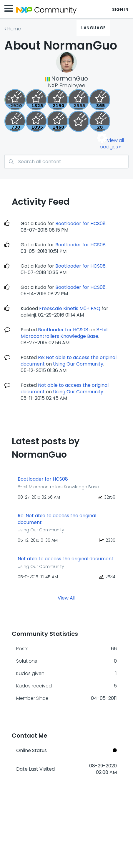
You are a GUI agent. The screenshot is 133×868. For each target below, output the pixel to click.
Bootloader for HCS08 (80, 223)
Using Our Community (78, 364)
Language (93, 28)
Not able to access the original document (66, 559)
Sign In (120, 9)
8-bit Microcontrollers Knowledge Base (64, 333)
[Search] (66, 162)
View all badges (112, 144)
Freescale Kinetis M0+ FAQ (70, 308)
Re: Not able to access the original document (57, 519)
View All (66, 598)
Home (14, 29)
